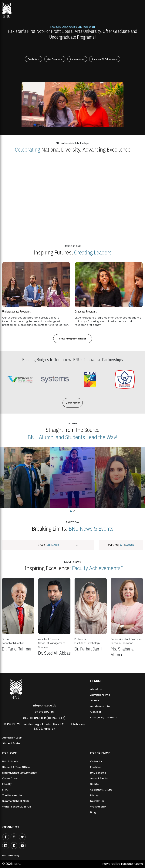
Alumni (94, 701)
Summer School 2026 (15, 801)
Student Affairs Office (16, 767)
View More (73, 403)
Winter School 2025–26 (17, 807)
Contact (96, 712)
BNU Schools (10, 761)
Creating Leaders (93, 252)
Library (94, 795)
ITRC (5, 790)
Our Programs (55, 59)
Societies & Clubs (101, 790)
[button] (71, 511)
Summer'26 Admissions (105, 59)
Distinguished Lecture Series (19, 773)
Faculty (7, 784)
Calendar (96, 761)
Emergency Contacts (104, 717)
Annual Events (99, 778)
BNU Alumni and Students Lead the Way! (72, 437)
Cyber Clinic (10, 778)
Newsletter (97, 801)
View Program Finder (73, 339)
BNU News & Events (91, 528)
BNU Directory (11, 855)
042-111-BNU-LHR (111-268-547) (44, 718)
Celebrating (27, 149)
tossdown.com (132, 864)
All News (53, 545)
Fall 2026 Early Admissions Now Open (73, 27)
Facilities (96, 767)
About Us (96, 689)
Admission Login (12, 738)
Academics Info (100, 706)
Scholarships (77, 59)
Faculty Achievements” (97, 568)
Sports (94, 784)
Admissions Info (100, 695)
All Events (126, 545)
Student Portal (11, 743)
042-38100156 (44, 712)
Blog (93, 812)
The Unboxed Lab (13, 795)
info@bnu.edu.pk (44, 706)
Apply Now (34, 59)
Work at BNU (98, 807)
